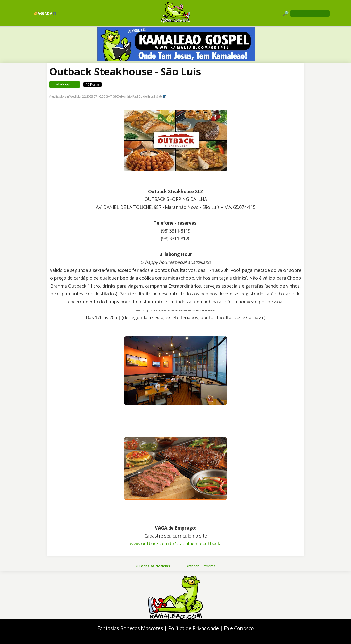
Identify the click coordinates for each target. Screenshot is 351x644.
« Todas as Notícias (153, 566)
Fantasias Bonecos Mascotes (130, 628)
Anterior (193, 566)
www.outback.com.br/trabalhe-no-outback (175, 543)
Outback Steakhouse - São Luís (125, 71)
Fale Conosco (239, 628)
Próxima (209, 566)
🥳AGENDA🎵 (45, 13)
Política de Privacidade (194, 628)
